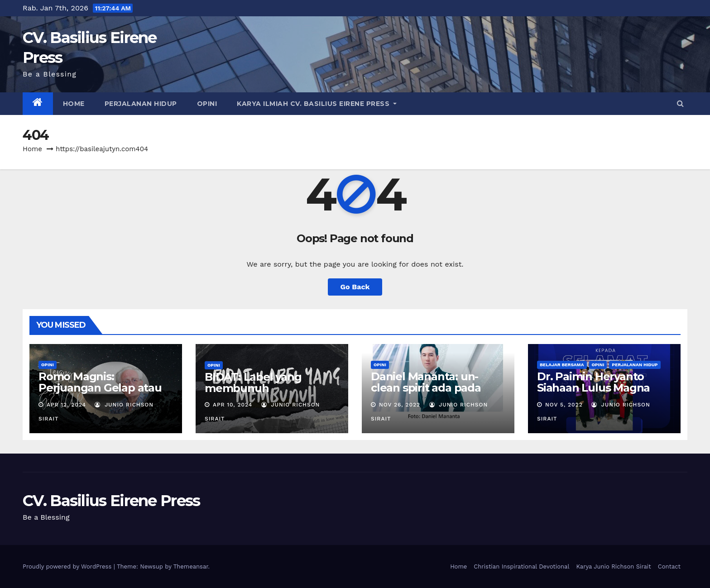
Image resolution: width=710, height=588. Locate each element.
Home (74, 104)
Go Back (355, 287)
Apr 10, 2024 (233, 405)
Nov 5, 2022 (564, 405)
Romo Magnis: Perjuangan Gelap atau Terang (100, 388)
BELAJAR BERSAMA (562, 365)
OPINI (207, 104)
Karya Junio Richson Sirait (613, 566)
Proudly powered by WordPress (68, 566)
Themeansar (191, 566)
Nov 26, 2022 (400, 405)
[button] (680, 103)
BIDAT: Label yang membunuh (253, 382)
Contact (669, 566)
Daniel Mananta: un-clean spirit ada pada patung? (426, 388)
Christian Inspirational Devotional (521, 566)
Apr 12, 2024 (66, 405)
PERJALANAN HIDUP (141, 104)
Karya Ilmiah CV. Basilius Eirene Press (317, 104)
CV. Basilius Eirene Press (111, 501)
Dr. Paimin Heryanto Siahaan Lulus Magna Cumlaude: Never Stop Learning (597, 393)
